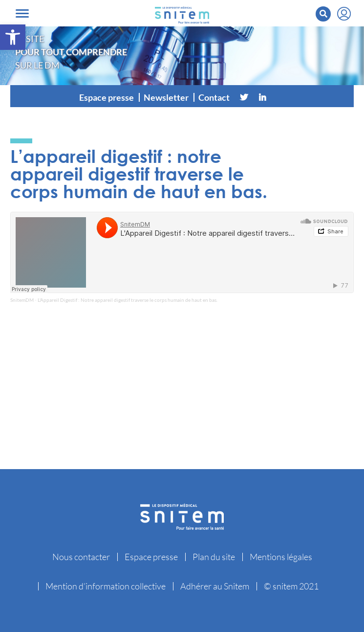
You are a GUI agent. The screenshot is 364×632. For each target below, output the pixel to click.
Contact (214, 97)
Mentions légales (281, 557)
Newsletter (166, 97)
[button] (13, 37)
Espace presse (107, 97)
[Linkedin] (262, 97)
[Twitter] (244, 97)
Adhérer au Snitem (215, 586)
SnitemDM (22, 300)
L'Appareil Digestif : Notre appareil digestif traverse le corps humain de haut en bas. (128, 300)
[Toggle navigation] (22, 13)
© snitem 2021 (291, 586)
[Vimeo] (281, 97)
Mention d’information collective (106, 586)
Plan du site (214, 557)
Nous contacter (81, 557)
